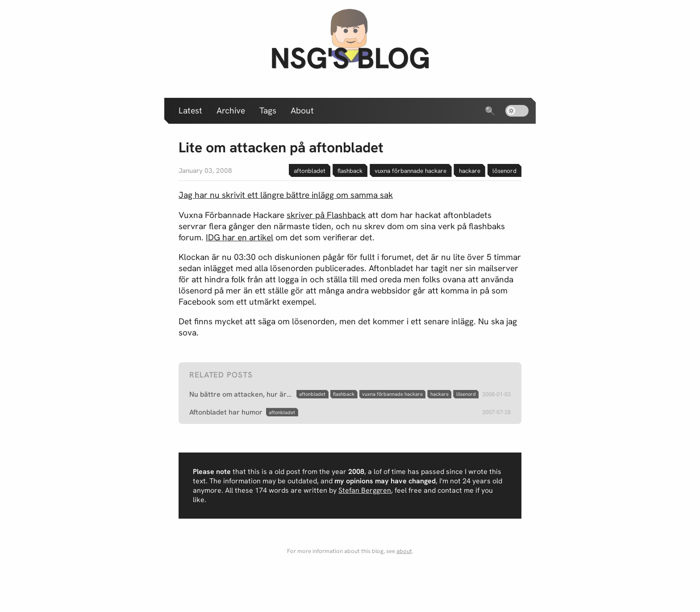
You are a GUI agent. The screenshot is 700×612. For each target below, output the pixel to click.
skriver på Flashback (326, 215)
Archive (231, 111)
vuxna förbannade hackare (410, 171)
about (404, 551)
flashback (350, 171)
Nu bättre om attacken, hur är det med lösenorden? (241, 394)
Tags (268, 111)
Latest (190, 111)
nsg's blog (350, 58)
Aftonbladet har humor (226, 412)
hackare (470, 171)
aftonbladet (310, 171)
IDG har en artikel (240, 237)
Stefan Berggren (365, 490)
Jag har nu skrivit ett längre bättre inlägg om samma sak (286, 195)
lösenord (504, 171)
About (302, 111)
